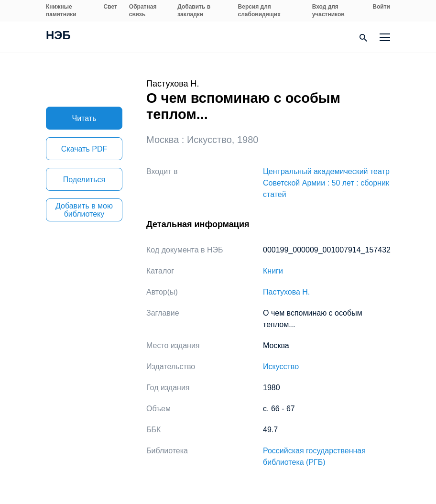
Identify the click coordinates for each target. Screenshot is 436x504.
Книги (273, 271)
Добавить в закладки (194, 11)
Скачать (84, 149)
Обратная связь (143, 11)
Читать (84, 118)
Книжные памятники (61, 11)
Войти (381, 7)
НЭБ (58, 36)
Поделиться (84, 180)
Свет (110, 7)
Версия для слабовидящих (259, 11)
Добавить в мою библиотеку (84, 210)
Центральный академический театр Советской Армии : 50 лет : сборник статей (326, 183)
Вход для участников (328, 11)
